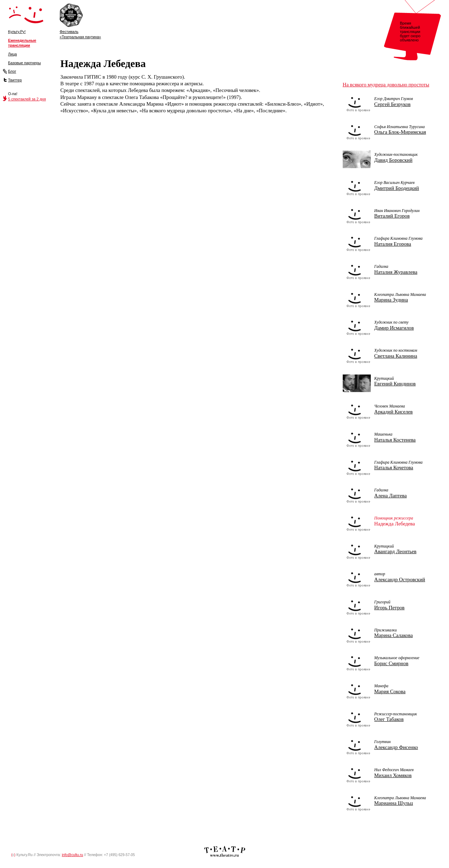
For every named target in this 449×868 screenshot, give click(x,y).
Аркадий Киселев (394, 412)
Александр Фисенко (396, 747)
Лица (12, 54)
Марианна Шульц (394, 803)
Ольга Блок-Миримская (400, 132)
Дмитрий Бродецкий (397, 188)
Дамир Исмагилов (394, 328)
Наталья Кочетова (394, 468)
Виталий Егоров (392, 216)
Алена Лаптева (391, 496)
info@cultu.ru (72, 855)
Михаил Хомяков (393, 775)
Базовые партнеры (24, 63)
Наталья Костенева (395, 440)
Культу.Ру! (17, 32)
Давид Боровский (393, 160)
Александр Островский (400, 579)
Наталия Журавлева (396, 272)
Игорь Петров (390, 608)
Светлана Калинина (396, 356)
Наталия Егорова (393, 244)
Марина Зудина (391, 300)
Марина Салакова (394, 635)
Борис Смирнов (391, 663)
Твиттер (15, 80)
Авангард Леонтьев (395, 551)
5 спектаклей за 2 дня (27, 99)
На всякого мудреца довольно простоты (386, 85)
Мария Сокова (390, 691)
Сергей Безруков (393, 104)
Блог (12, 71)
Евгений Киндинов (395, 384)
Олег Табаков (389, 719)
